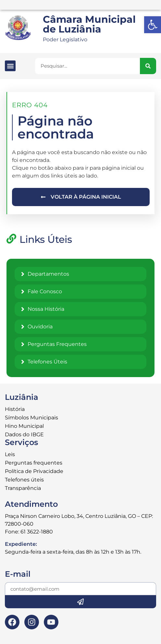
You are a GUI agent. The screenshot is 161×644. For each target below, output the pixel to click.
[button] (10, 66)
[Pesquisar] (148, 66)
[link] (153, 25)
